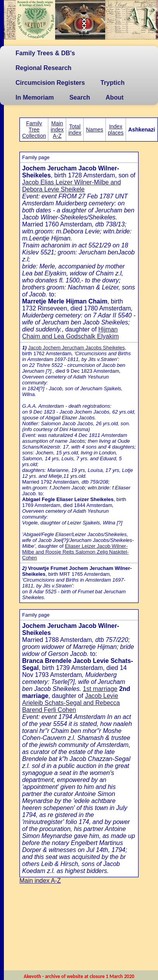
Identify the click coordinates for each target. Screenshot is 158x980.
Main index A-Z (57, 130)
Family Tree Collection (34, 130)
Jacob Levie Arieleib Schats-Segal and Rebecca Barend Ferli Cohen (71, 703)
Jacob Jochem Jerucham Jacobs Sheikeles (76, 348)
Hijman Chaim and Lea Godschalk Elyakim (70, 333)
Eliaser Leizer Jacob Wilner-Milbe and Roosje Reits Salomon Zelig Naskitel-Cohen (76, 552)
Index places (116, 130)
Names (94, 130)
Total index (75, 130)
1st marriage (100, 689)
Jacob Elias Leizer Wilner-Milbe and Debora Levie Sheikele (71, 186)
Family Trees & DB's (45, 53)
